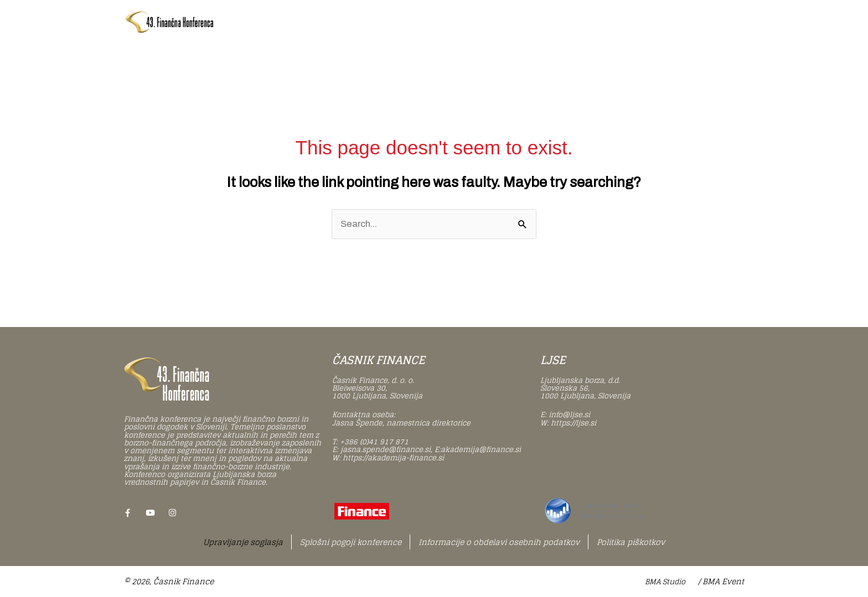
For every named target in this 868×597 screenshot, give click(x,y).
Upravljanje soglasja (243, 542)
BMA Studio (665, 582)
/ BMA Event (721, 582)
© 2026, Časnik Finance (169, 582)
